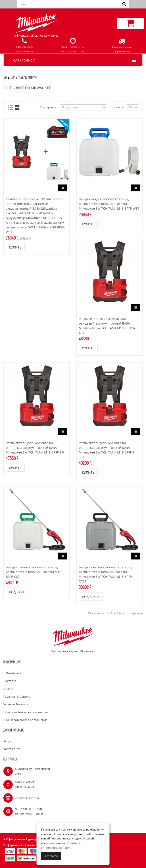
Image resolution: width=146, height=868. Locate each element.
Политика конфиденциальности (26, 712)
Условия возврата (16, 704)
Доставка (10, 681)
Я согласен (51, 856)
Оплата (8, 689)
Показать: (117, 107)
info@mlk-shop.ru (27, 798)
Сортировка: (48, 107)
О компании (12, 673)
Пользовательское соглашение (25, 720)
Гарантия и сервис (17, 696)
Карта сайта (12, 749)
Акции (8, 741)
